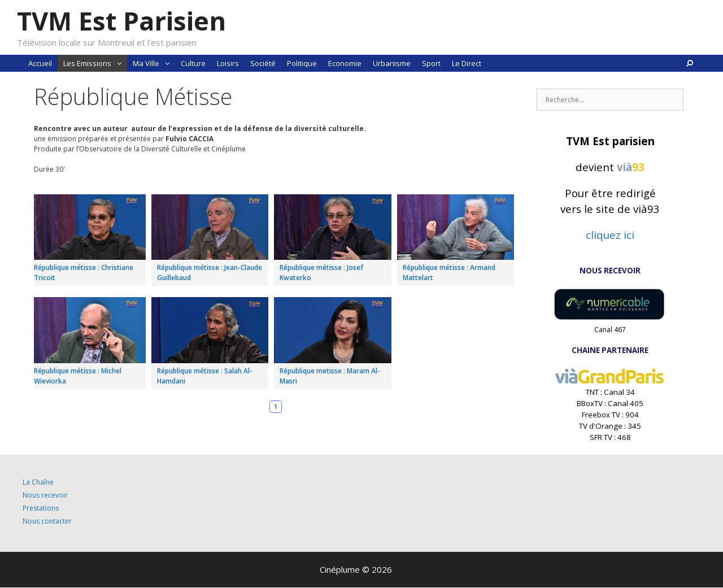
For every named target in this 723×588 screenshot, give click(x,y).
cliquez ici (610, 235)
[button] (119, 63)
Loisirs (228, 63)
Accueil (40, 63)
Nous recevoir (45, 495)
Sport (431, 63)
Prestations (41, 508)
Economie (345, 63)
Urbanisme (392, 63)
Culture (193, 63)
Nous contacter (47, 521)
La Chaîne (38, 482)
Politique (302, 63)
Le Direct (467, 63)
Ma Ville (154, 63)
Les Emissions (95, 63)
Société (263, 63)
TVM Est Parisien (121, 21)
